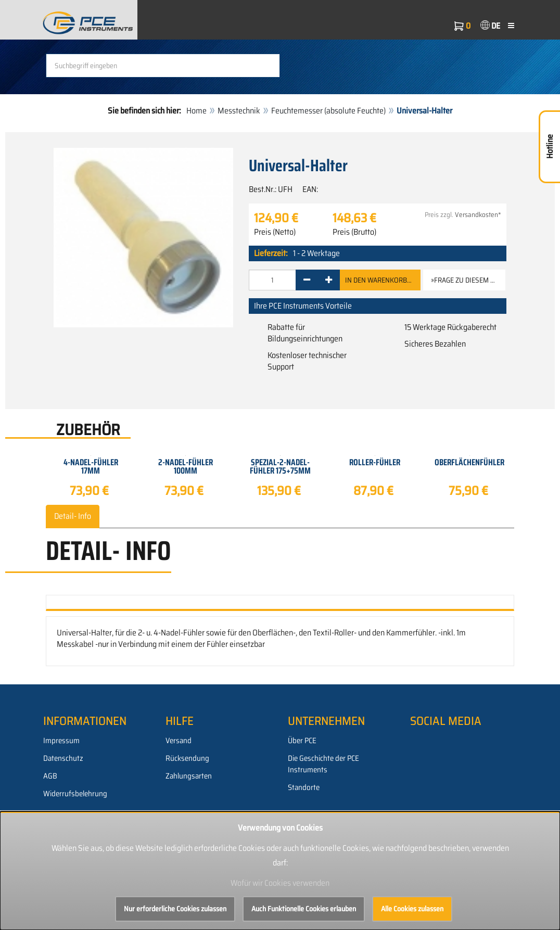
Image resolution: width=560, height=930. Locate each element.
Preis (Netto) (275, 232)
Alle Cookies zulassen (412, 909)
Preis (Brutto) (354, 232)
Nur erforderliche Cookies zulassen (175, 909)
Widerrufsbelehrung (75, 794)
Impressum (61, 741)
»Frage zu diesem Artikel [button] (468, 280)
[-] (307, 280)
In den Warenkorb (380, 280)
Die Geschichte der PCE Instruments (323, 764)
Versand (179, 741)
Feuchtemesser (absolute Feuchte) (328, 111)
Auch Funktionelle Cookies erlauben (304, 909)
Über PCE (302, 741)
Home (196, 111)
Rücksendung (187, 758)
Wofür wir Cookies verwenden (280, 883)
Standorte (304, 787)
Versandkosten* (478, 215)
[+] (329, 280)
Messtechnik (239, 111)
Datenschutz (63, 758)
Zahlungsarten (189, 776)
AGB (50, 776)
